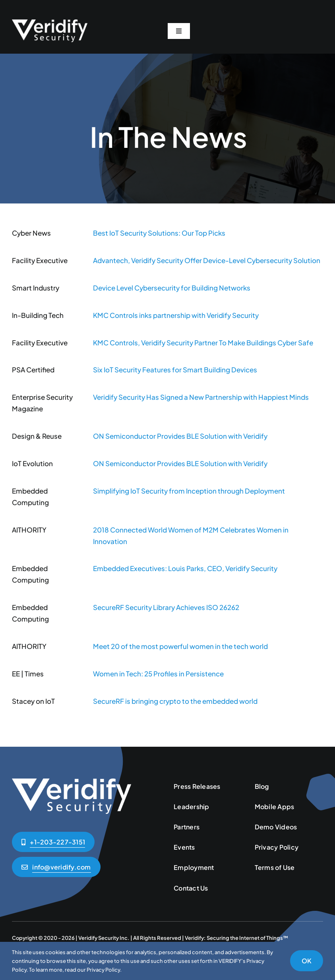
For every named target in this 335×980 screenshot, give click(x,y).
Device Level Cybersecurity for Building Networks (172, 288)
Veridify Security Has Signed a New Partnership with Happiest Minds (201, 397)
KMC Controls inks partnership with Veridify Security (176, 315)
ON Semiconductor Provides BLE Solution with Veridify (180, 436)
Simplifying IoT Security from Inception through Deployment (189, 491)
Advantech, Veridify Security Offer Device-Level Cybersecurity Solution (207, 260)
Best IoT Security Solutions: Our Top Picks (159, 233)
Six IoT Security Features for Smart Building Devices (175, 370)
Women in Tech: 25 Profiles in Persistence (158, 674)
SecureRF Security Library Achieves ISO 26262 (166, 607)
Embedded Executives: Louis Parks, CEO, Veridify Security (185, 568)
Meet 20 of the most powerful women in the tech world (180, 646)
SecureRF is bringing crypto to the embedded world (175, 701)
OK (307, 961)
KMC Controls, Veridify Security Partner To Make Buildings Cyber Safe (203, 343)
